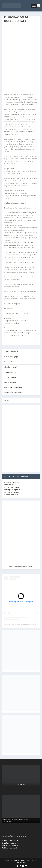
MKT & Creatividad (11, 377)
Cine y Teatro (14, 840)
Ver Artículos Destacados (13, 393)
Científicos (6, 843)
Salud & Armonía (10, 382)
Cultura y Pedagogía (11, 357)
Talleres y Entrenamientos (13, 387)
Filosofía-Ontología (11, 367)
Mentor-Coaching (10, 372)
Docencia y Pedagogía (12, 492)
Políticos (5, 848)
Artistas (5, 840)
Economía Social (10, 362)
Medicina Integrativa (11, 495)
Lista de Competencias (12, 487)
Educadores (6, 845)
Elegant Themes (19, 860)
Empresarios (14, 848)
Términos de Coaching (12, 482)
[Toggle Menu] (34, 6)
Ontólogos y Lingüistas (12, 490)
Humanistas (16, 845)
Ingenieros (15, 843)
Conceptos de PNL (10, 485)
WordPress (21, 863)
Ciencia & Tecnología (11, 352)
